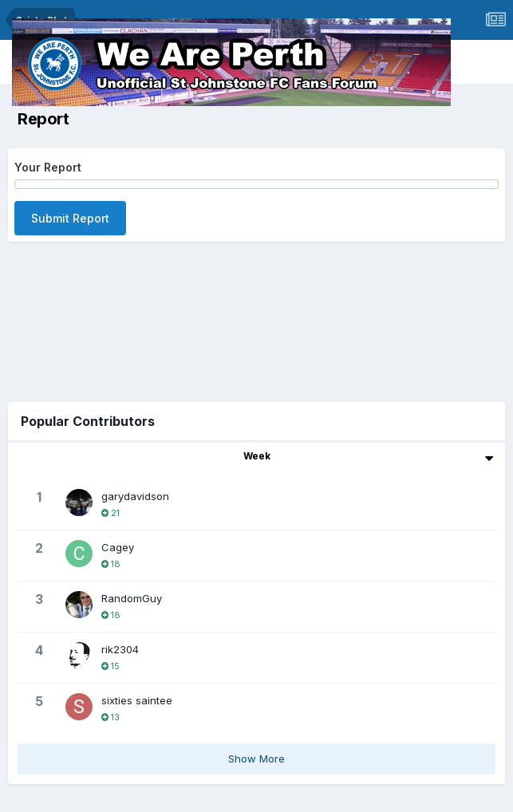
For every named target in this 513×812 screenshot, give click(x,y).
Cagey (118, 547)
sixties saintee (137, 700)
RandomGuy (132, 598)
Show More (256, 759)
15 (110, 666)
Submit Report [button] (70, 218)
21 (110, 513)
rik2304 (120, 649)
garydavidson (135, 496)
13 (110, 717)
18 (111, 564)
